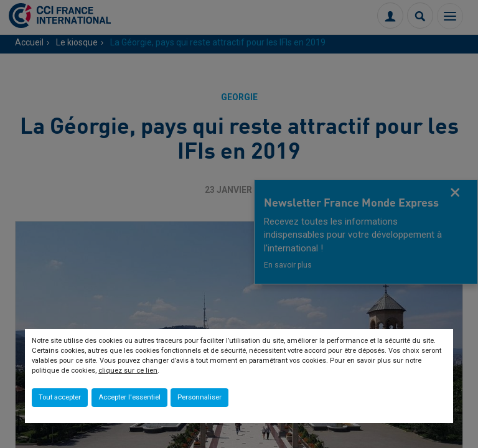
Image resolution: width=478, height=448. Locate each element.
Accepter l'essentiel (129, 397)
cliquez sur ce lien (128, 371)
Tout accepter (60, 397)
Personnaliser (199, 397)
